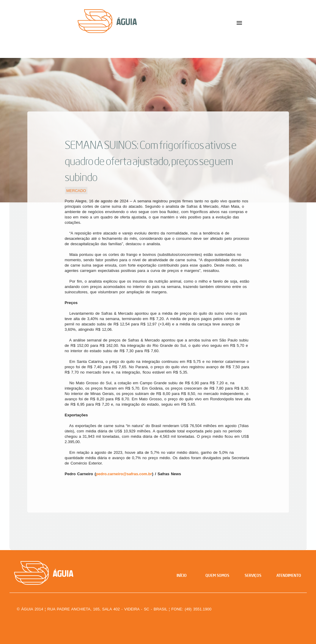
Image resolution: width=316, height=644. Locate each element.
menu (239, 23)
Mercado (76, 190)
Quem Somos (217, 575)
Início (182, 575)
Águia (121, 27)
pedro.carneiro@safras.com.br (124, 474)
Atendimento (289, 575)
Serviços (253, 575)
